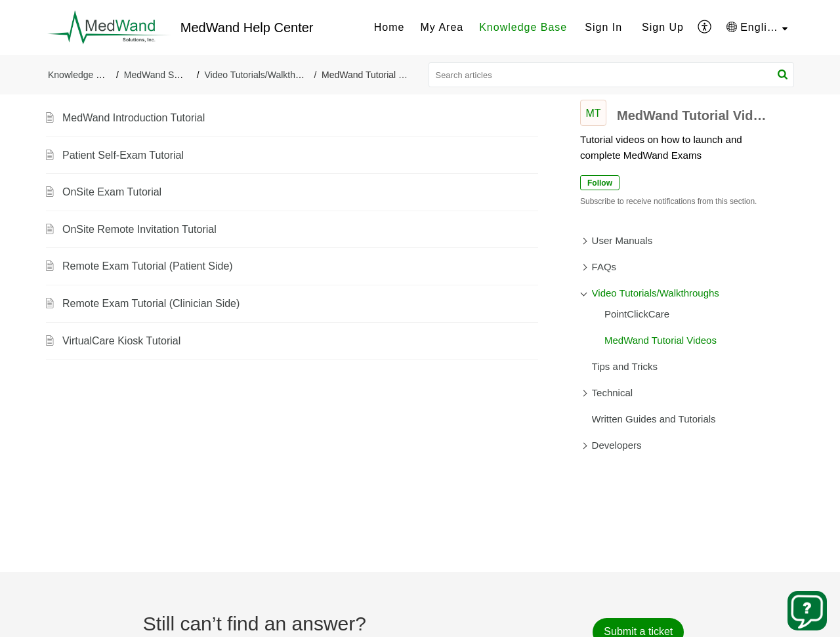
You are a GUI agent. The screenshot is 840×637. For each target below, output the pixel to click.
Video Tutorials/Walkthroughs (263, 75)
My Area (442, 27)
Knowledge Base (523, 27)
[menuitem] (389, 28)
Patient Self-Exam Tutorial (123, 155)
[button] (705, 28)
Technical (613, 393)
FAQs (604, 267)
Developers (617, 445)
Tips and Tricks (625, 366)
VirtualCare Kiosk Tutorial (121, 341)
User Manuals (622, 240)
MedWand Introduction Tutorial (134, 118)
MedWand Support (162, 75)
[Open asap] (807, 611)
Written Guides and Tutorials (654, 419)
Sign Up (663, 27)
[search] (612, 75)
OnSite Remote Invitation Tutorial (139, 229)
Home (389, 27)
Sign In (603, 27)
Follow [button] (600, 183)
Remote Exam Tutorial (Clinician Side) (151, 303)
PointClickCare (637, 314)
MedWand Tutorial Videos (661, 340)
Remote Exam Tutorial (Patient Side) (148, 266)
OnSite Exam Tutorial (112, 192)
